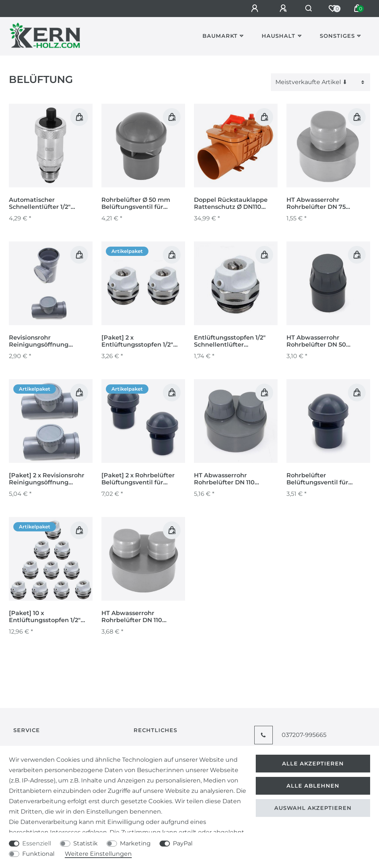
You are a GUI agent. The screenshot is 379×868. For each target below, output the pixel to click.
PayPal (183, 843)
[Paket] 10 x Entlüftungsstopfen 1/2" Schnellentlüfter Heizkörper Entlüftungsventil (45, 617)
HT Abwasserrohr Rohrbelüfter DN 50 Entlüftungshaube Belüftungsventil (316, 341)
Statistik (85, 843)
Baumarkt (220, 36)
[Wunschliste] (332, 9)
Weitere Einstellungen (98, 854)
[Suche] (307, 9)
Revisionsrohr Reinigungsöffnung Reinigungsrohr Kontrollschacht (39, 341)
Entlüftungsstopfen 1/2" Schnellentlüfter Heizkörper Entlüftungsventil (230, 341)
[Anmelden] (252, 9)
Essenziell (37, 843)
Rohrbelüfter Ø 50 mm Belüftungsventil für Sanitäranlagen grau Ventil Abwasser (142, 204)
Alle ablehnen (313, 786)
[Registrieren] (281, 9)
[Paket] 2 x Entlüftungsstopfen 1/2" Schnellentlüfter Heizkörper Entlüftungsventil (137, 341)
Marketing (135, 843)
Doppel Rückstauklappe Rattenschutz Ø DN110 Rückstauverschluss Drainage (231, 204)
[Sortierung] (321, 82)
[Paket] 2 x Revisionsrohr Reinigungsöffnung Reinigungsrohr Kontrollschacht (47, 479)
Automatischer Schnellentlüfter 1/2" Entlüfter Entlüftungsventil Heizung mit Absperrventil (51, 204)
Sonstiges (337, 36)
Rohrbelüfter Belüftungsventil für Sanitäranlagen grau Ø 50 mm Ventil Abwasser (325, 479)
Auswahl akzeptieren (313, 808)
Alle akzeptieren (313, 764)
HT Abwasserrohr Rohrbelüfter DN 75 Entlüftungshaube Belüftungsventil (316, 204)
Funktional (38, 854)
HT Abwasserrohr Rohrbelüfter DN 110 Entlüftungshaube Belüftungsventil (224, 479)
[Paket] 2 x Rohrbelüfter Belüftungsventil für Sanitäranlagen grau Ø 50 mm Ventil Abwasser (140, 479)
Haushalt (279, 36)
